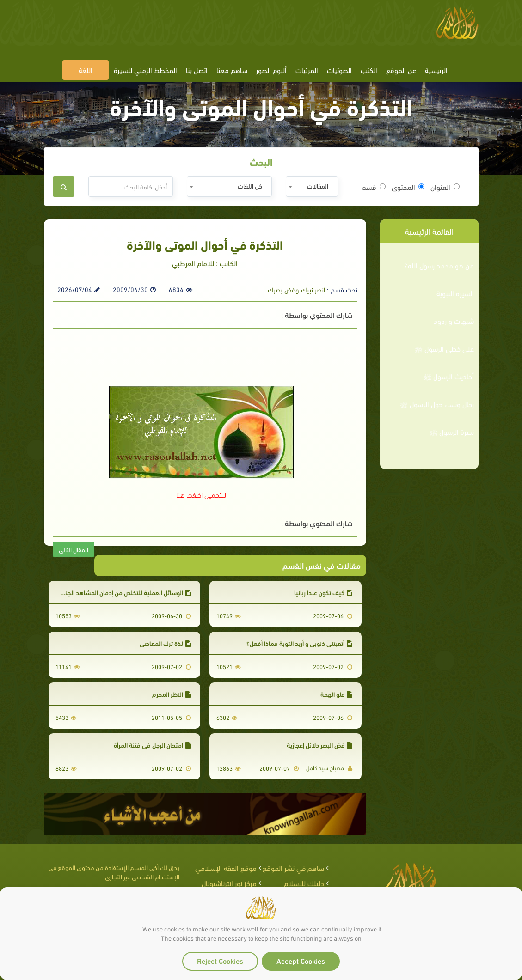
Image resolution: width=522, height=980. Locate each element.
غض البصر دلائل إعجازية (319, 745)
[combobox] (312, 186)
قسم (374, 187)
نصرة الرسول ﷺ (452, 432)
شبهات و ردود (454, 321)
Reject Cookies (220, 960)
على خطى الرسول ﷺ (444, 348)
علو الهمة (336, 694)
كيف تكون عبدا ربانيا (323, 592)
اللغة (86, 70)
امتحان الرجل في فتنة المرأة (152, 745)
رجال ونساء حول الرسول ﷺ (437, 404)
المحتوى (408, 187)
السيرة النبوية (455, 293)
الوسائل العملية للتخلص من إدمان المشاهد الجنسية (123, 592)
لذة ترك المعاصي (165, 643)
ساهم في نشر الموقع (293, 867)
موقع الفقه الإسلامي (226, 867)
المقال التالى (74, 549)
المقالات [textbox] (318, 186)
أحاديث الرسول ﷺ (449, 376)
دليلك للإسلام (304, 883)
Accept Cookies (301, 960)
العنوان (445, 187)
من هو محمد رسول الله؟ (439, 265)
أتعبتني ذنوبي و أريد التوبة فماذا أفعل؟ (299, 643)
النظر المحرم (172, 694)
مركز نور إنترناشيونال (229, 883)
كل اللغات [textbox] (250, 186)
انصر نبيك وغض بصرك (296, 289)
